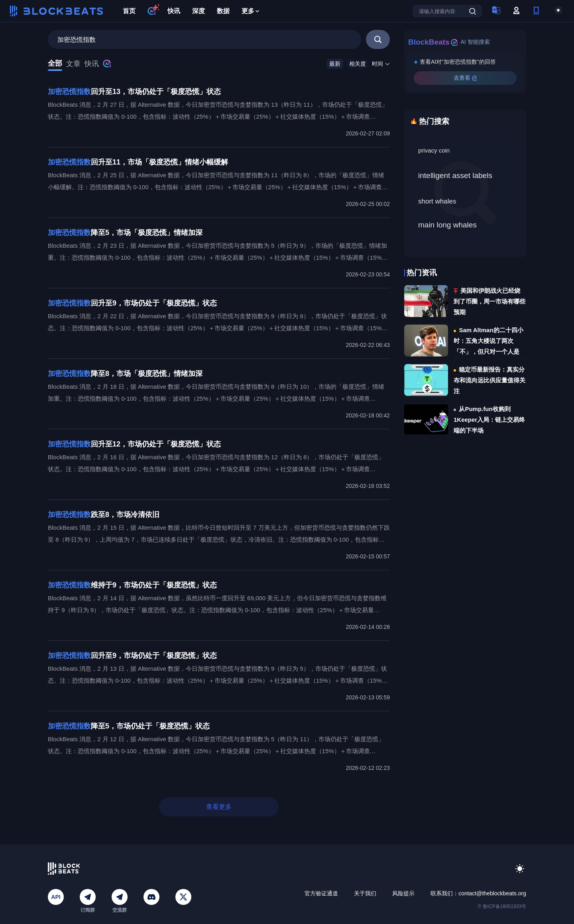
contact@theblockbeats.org (492, 893)
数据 (223, 11)
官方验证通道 (321, 893)
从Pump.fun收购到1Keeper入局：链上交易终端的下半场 (489, 420)
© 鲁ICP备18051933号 (502, 906)
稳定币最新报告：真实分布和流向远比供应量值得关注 (489, 380)
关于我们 (365, 893)
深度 (199, 11)
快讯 (174, 11)
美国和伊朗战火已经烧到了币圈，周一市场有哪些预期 (489, 301)
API (56, 897)
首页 (129, 11)
